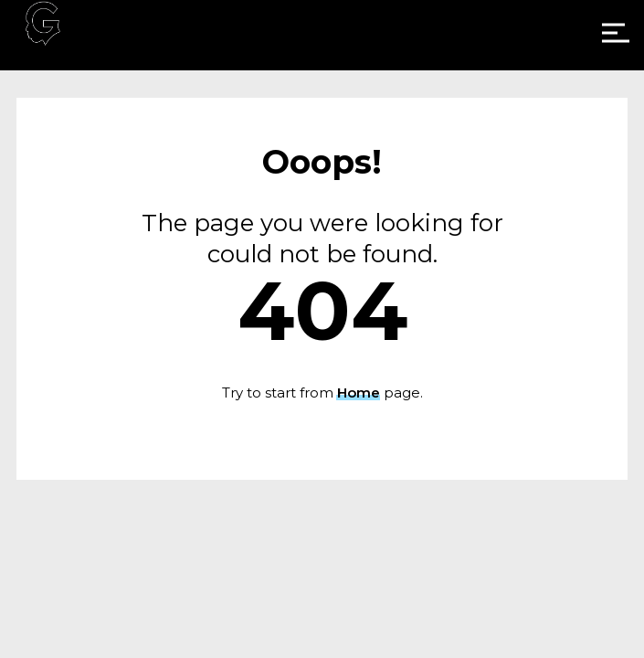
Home (359, 393)
